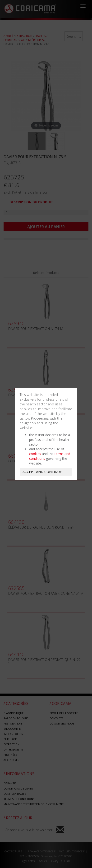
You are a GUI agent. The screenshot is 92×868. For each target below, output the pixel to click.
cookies (35, 454)
